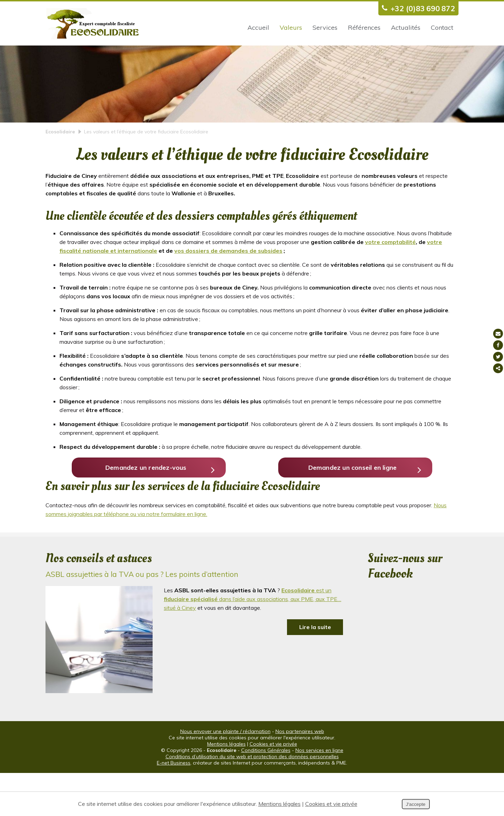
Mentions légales (226, 787)
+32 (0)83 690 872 (417, 8)
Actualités (406, 27)
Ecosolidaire (60, 162)
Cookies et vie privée (273, 787)
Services (325, 27)
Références (364, 27)
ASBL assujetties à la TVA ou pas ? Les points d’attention (142, 617)
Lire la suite (315, 670)
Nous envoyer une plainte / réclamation (225, 774)
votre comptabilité (390, 272)
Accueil (258, 27)
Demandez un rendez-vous (155, 507)
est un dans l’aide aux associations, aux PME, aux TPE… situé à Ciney (253, 642)
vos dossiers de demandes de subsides (228, 281)
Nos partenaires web (300, 774)
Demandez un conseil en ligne (359, 507)
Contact (442, 27)
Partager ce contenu (498, 368)
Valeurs (291, 27)
